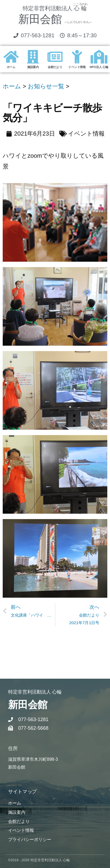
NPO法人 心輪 (99, 67)
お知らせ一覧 (46, 86)
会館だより (55, 67)
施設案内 (33, 67)
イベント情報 (77, 67)
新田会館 (55, 19)
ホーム (11, 67)
